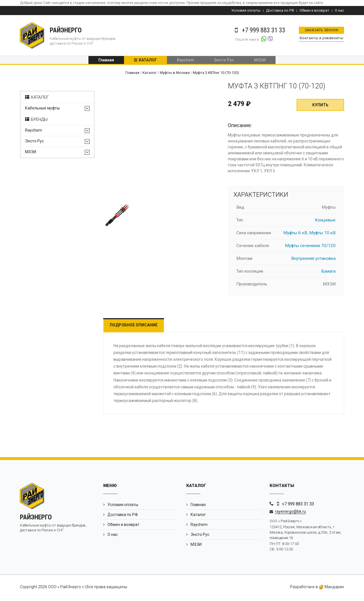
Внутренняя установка (313, 261)
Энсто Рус (224, 61)
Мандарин (331, 589)
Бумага (329, 273)
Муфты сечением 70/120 (310, 248)
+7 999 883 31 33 (298, 506)
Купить (320, 107)
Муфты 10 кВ (322, 235)
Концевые (325, 222)
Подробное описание (137, 327)
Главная (106, 61)
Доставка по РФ (280, 10)
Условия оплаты (246, 10)
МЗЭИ (260, 61)
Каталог (148, 61)
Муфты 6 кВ (295, 235)
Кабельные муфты (42, 110)
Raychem (186, 61)
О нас (339, 10)
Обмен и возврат (314, 10)
